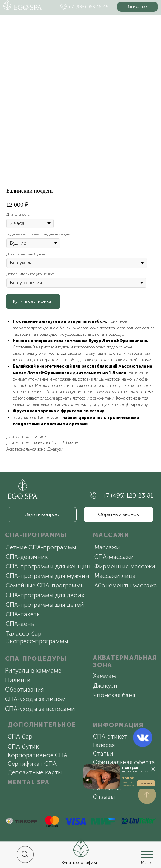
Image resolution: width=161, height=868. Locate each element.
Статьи (103, 754)
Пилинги (18, 680)
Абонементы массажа (126, 585)
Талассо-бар (24, 634)
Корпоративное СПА (37, 755)
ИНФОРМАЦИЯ (118, 725)
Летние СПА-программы (41, 547)
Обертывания (25, 689)
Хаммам (105, 676)
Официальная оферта (124, 762)
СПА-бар (20, 736)
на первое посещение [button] (128, 783)
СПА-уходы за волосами (40, 709)
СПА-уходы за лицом (35, 699)
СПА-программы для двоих (45, 595)
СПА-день (20, 624)
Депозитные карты (35, 772)
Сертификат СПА (32, 764)
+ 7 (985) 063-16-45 (88, 7)
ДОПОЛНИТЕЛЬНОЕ (42, 725)
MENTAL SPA (29, 782)
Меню (147, 862)
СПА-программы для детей (45, 605)
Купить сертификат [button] (80, 862)
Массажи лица (115, 576)
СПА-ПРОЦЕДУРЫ (36, 659)
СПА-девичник (27, 557)
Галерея (104, 745)
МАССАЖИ (111, 535)
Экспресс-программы (37, 641)
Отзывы (104, 797)
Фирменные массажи (125, 566)
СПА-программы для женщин (48, 566)
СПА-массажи (114, 557)
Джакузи (105, 686)
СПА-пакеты (23, 614)
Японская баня (114, 695)
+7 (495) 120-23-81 (128, 496)
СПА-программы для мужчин (47, 576)
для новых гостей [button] (135, 770)
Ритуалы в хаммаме (33, 670)
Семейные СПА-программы (45, 585)
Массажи (107, 547)
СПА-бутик (23, 747)
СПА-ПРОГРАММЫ (36, 535)
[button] (137, 7)
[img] (64, 7)
